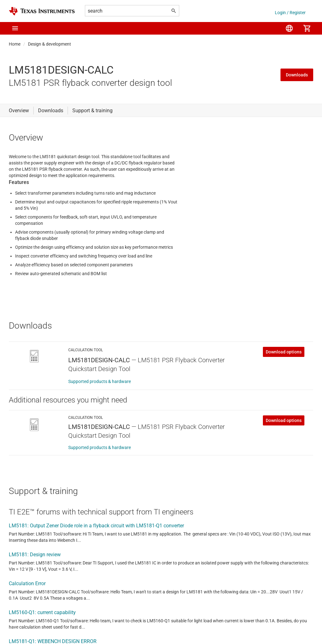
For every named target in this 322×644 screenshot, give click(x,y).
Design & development (50, 44)
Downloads (297, 75)
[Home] (42, 11)
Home (15, 44)
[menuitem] (289, 28)
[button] (15, 28)
